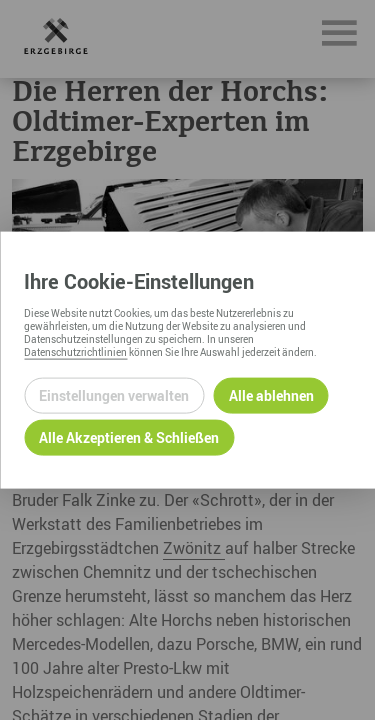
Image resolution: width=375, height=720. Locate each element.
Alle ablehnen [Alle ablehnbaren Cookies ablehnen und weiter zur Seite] (271, 395)
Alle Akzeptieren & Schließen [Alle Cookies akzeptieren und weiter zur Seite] (129, 437)
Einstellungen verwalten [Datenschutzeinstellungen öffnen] (114, 395)
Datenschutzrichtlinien (75, 351)
